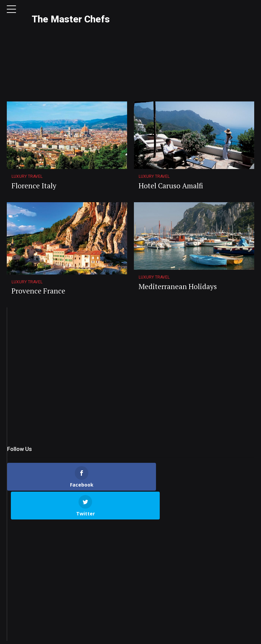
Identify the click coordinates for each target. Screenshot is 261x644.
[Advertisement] (131, 330)
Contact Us (103, 635)
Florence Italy (34, 142)
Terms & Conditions (178, 635)
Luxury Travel (27, 133)
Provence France (38, 247)
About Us (73, 635)
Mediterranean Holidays (178, 243)
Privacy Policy (136, 635)
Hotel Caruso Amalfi (171, 142)
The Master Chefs (71, 19)
